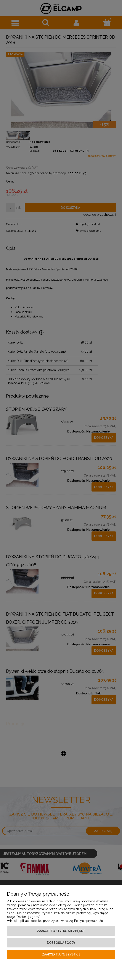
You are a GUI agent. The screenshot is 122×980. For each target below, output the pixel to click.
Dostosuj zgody (61, 943)
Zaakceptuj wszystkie (61, 954)
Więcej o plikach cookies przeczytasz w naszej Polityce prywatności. (55, 921)
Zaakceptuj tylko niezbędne (61, 931)
